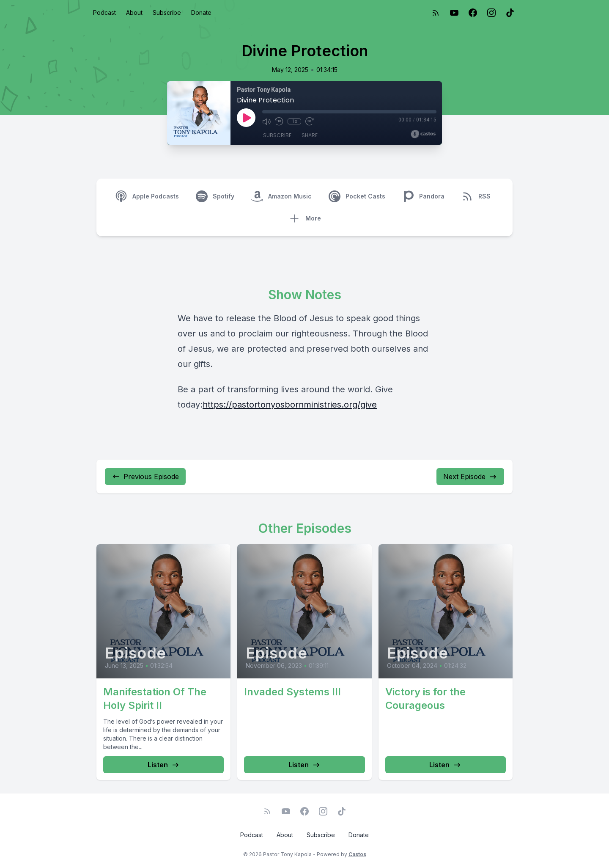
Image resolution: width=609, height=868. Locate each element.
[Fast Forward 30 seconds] (310, 121)
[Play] (246, 118)
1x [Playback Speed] (295, 121)
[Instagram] (491, 13)
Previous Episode (145, 477)
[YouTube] (454, 13)
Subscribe (167, 12)
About (134, 12)
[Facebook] (473, 13)
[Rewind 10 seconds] (279, 121)
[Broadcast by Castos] (423, 134)
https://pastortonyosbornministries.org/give (290, 405)
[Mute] (266, 121)
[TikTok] (510, 13)
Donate (201, 12)
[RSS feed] (436, 13)
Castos (357, 854)
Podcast (104, 12)
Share (310, 135)
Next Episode (470, 477)
